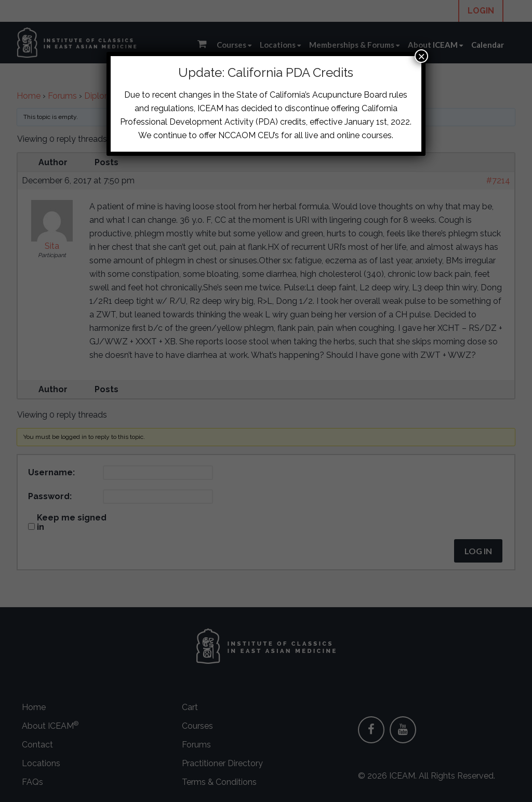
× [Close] (421, 56)
